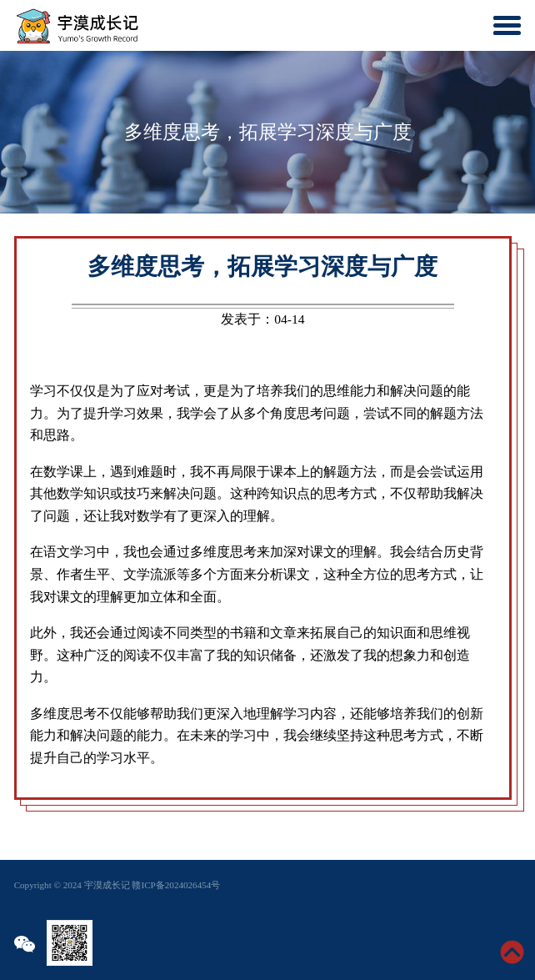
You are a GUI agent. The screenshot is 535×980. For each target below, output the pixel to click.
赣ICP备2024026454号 (176, 885)
